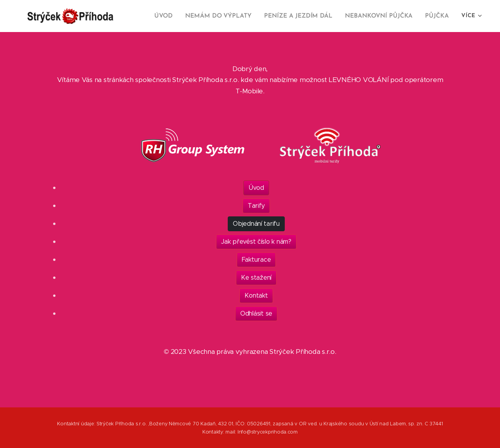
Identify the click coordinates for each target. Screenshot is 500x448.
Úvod (256, 188)
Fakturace (256, 260)
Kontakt (256, 295)
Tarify (256, 206)
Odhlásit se (256, 313)
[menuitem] (173, 16)
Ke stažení (256, 278)
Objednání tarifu (256, 224)
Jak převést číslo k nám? (256, 242)
